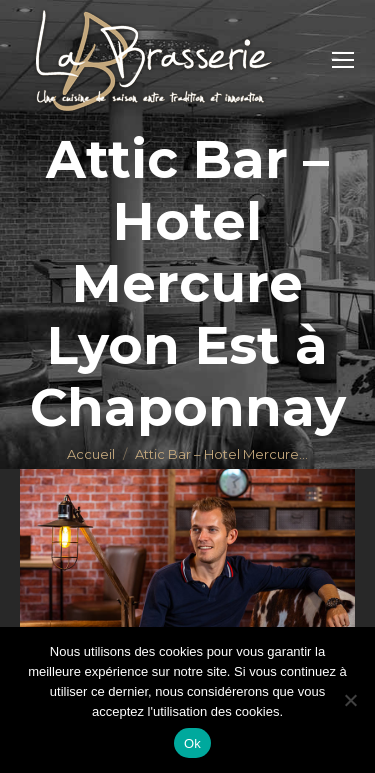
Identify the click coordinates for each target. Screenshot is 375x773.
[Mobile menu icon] (343, 60)
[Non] (350, 700)
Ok (192, 743)
